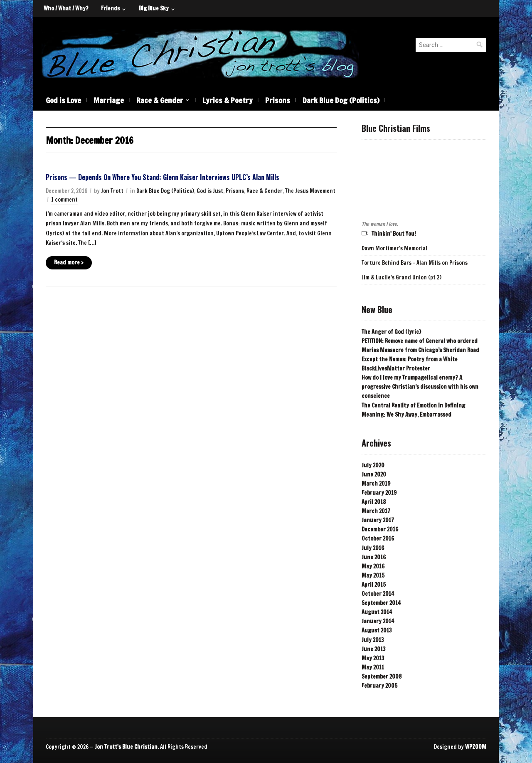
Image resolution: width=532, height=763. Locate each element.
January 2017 (378, 520)
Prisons (278, 100)
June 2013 (374, 649)
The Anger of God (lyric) (391, 332)
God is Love (63, 100)
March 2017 (376, 511)
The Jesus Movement (310, 191)
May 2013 (373, 658)
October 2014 (378, 594)
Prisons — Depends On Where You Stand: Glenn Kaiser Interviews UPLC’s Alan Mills (163, 177)
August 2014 (377, 612)
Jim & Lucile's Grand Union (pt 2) (401, 277)
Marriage (109, 100)
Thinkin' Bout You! (394, 234)
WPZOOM (476, 747)
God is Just (210, 191)
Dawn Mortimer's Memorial (394, 248)
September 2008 (382, 677)
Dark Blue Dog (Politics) (341, 100)
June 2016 (374, 557)
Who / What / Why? (66, 8)
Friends (110, 8)
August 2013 (377, 630)
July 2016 (373, 548)
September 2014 (381, 603)
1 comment (64, 200)
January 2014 (378, 621)
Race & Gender (160, 100)
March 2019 (376, 484)
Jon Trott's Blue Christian (126, 747)
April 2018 (374, 502)
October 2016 (378, 538)
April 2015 (374, 585)
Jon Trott (112, 191)
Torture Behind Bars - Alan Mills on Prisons (415, 263)
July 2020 (373, 465)
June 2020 (374, 474)
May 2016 (373, 566)
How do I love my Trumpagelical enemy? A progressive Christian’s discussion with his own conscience (420, 387)
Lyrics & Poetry (228, 100)
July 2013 (373, 640)
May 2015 (373, 575)
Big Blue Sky (154, 8)
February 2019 (379, 493)
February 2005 (379, 686)
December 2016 (380, 529)
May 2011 (373, 667)
